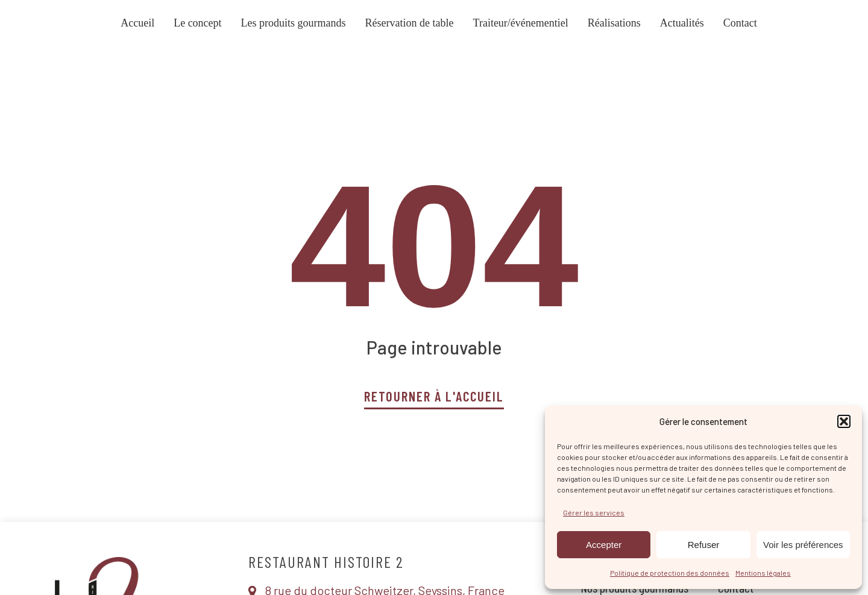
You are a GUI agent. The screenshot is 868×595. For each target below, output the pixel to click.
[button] (844, 421)
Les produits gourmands (294, 23)
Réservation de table (410, 23)
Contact (740, 23)
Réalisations (614, 23)
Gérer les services (594, 512)
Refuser (704, 545)
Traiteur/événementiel (521, 23)
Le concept (197, 23)
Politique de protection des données (670, 573)
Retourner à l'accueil (434, 396)
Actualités (682, 23)
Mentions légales (763, 573)
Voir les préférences (803, 545)
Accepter (604, 545)
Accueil (137, 23)
